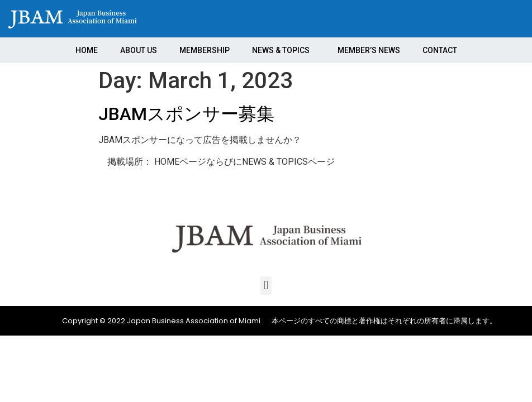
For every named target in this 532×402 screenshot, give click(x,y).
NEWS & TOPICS (284, 50)
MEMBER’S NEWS (369, 50)
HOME (87, 50)
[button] (266, 286)
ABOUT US (139, 50)
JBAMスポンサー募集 (186, 114)
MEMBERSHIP (205, 50)
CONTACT (440, 50)
